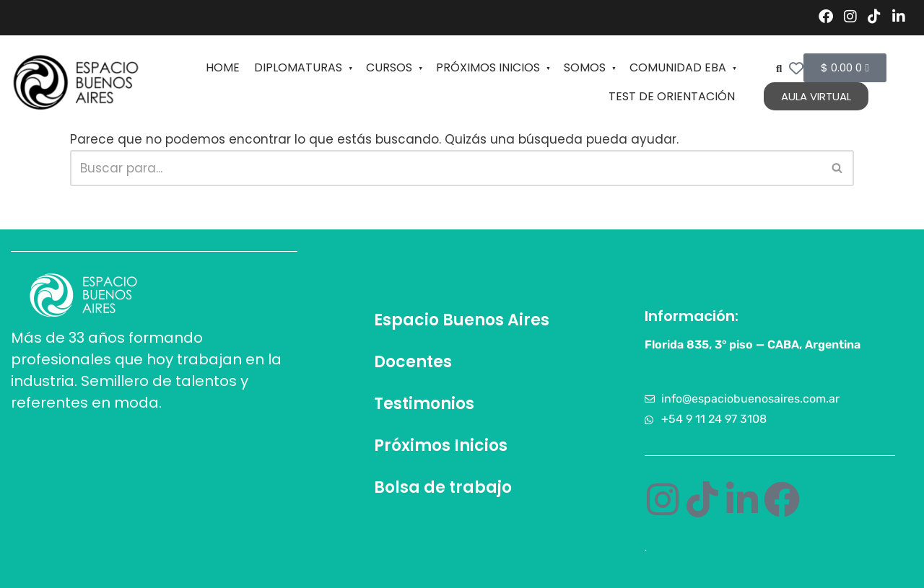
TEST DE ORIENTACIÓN (672, 96)
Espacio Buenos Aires (462, 320)
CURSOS (394, 68)
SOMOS (589, 68)
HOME (223, 67)
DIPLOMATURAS (303, 68)
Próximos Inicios (441, 446)
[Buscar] (446, 168)
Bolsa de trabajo (443, 487)
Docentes (413, 362)
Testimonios (424, 404)
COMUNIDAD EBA (683, 68)
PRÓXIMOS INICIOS (493, 68)
